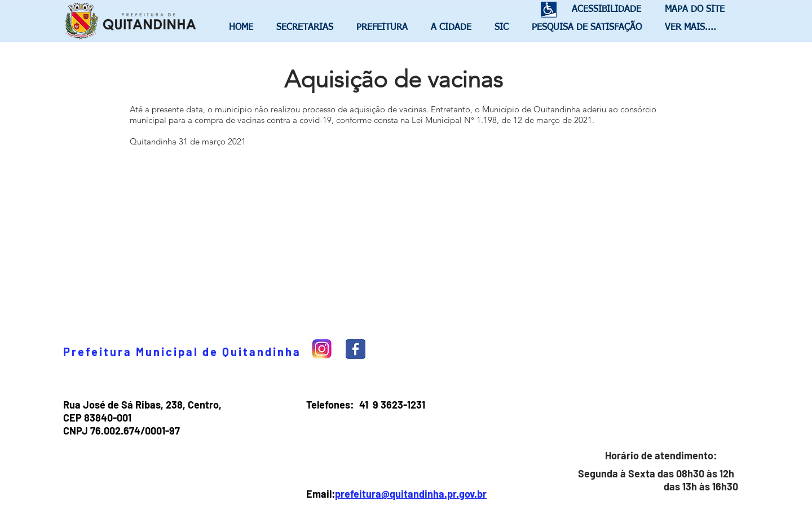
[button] (308, 28)
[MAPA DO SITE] (692, 10)
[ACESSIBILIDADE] (602, 10)
